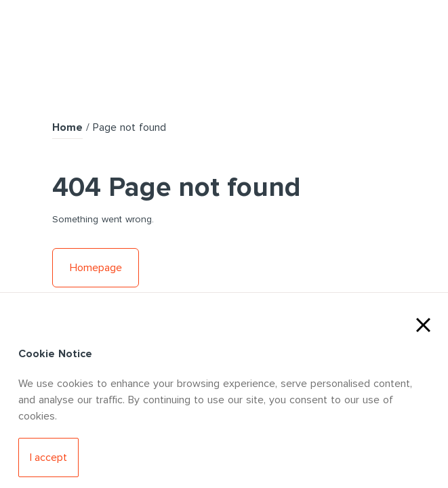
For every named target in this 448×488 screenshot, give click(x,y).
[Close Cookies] (423, 323)
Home (67, 127)
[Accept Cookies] (48, 457)
